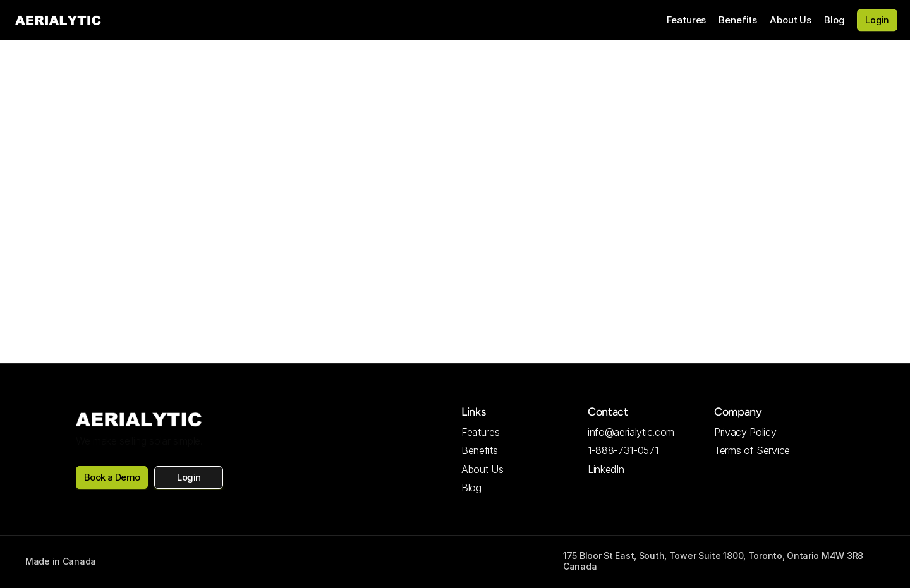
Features (687, 20)
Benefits (738, 20)
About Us (791, 20)
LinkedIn (606, 469)
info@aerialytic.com (631, 432)
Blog (834, 20)
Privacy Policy (745, 432)
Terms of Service (752, 450)
